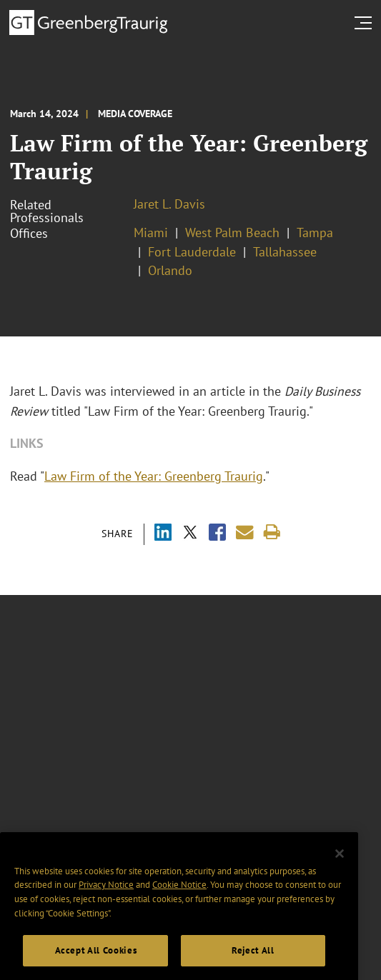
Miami (151, 232)
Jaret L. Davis (169, 204)
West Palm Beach (232, 232)
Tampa (315, 232)
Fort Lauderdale (192, 252)
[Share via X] (190, 534)
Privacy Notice (106, 897)
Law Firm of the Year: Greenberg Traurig (154, 476)
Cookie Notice (179, 897)
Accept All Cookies (96, 962)
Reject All (253, 962)
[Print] (272, 532)
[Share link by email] (245, 532)
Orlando (170, 270)
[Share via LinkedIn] (163, 534)
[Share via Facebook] (217, 534)
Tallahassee (285, 252)
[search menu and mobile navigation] (366, 23)
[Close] (340, 866)
